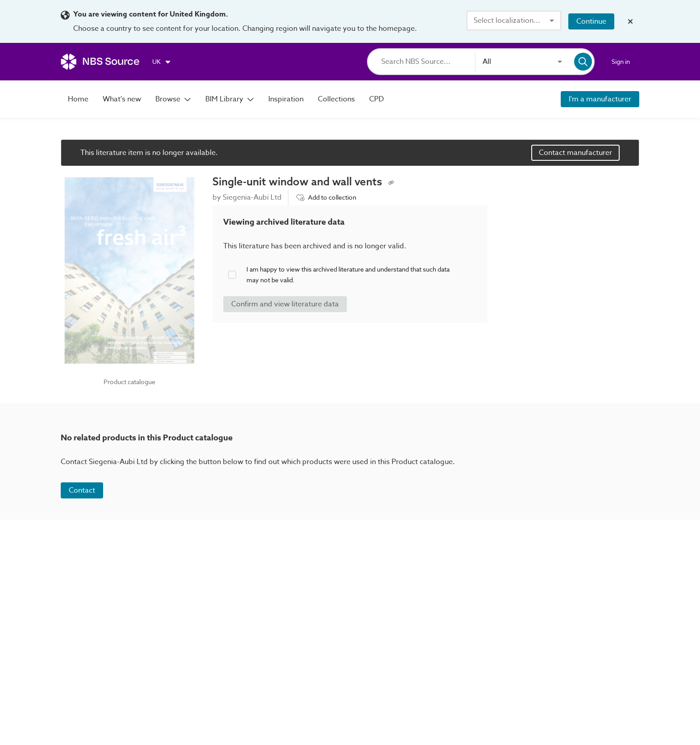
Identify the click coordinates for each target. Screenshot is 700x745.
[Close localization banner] (630, 21)
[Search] (428, 62)
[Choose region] (162, 62)
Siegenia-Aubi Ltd (252, 197)
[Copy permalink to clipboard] (391, 182)
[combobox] (514, 21)
